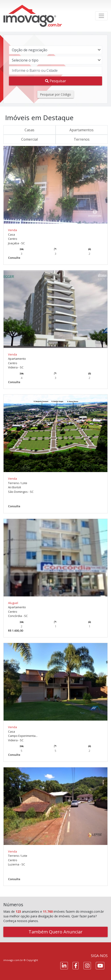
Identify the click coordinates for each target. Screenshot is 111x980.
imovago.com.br (13, 960)
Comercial (29, 139)
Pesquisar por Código (55, 94)
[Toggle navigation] (101, 16)
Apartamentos (82, 130)
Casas (29, 130)
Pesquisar (56, 81)
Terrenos (82, 139)
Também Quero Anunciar (56, 932)
